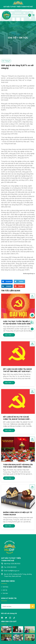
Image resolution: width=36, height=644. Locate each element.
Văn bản (5, 593)
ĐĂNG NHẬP (30, 15)
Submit (32, 606)
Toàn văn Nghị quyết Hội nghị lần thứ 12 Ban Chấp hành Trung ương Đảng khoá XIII (18, 467)
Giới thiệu (5, 587)
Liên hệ (5, 590)
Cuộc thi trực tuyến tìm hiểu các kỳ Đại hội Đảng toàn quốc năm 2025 (18, 324)
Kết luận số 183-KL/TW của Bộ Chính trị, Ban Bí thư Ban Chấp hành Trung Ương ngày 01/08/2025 (18, 419)
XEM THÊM (9, 335)
